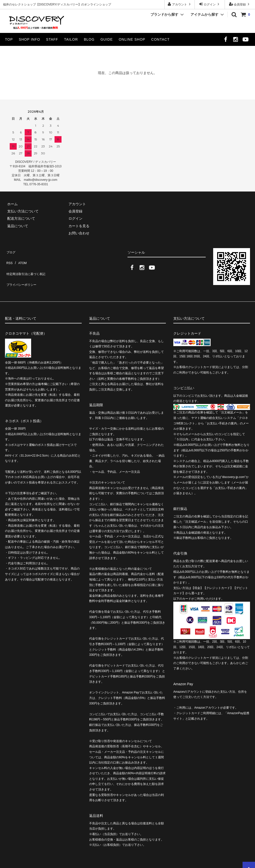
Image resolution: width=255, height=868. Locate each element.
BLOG (89, 39)
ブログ (10, 251)
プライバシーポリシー (22, 273)
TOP (9, 39)
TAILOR (71, 39)
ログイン (210, 4)
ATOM (20, 258)
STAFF (52, 39)
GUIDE (106, 39)
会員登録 (240, 4)
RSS (9, 258)
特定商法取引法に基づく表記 (28, 265)
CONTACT (160, 39)
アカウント (180, 4)
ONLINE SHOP (132, 39)
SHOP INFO (29, 39)
